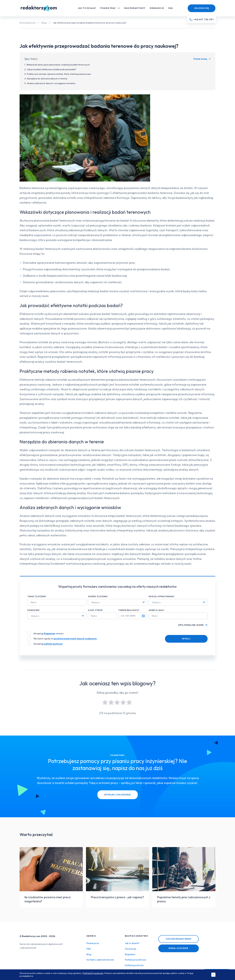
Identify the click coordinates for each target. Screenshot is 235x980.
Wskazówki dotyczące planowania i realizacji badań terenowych (58, 65)
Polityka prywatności (136, 960)
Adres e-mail (157, 610)
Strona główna (27, 23)
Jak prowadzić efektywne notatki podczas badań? (52, 69)
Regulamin (50, 633)
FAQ (170, 8)
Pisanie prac (110, 8)
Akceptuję (48, 644)
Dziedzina (34, 610)
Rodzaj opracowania (162, 597)
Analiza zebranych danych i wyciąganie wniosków (51, 83)
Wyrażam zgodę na (65, 639)
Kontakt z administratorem (100, 960)
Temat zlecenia (37, 597)
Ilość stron (96, 610)
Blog (44, 23)
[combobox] (117, 602)
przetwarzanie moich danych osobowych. (76, 639)
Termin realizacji (129, 610)
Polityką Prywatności (93, 973)
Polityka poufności (134, 965)
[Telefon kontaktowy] (202, 20)
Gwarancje (157, 8)
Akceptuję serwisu (48, 633)
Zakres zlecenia (98, 597)
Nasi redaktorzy (135, 8)
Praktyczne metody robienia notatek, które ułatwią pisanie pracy (59, 74)
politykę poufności (53, 644)
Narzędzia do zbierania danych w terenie (47, 78)
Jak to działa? (87, 8)
